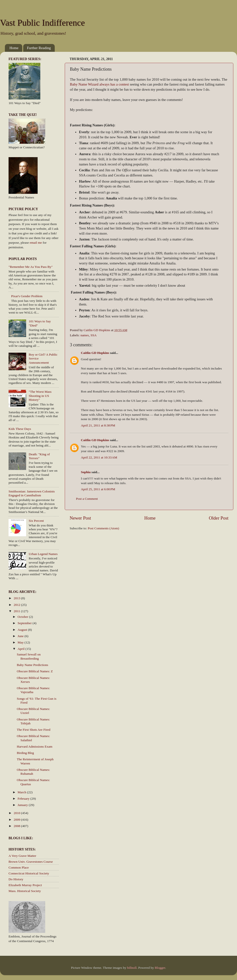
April (22, 649)
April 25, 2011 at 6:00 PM (98, 489)
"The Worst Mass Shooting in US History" (40, 396)
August (23, 630)
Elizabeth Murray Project (25, 885)
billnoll (132, 968)
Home (14, 48)
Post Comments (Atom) (103, 528)
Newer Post (80, 518)
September (25, 623)
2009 (17, 820)
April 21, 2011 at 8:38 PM (98, 425)
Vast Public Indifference (42, 23)
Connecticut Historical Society (29, 873)
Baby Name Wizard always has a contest (99, 84)
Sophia (86, 472)
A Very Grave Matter (22, 856)
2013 (17, 598)
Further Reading (39, 48)
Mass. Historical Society (25, 891)
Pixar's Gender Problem (27, 296)
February (24, 799)
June (21, 636)
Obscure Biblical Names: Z (35, 671)
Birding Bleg (25, 753)
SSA (93, 335)
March (22, 792)
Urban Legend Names (43, 554)
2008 (17, 826)
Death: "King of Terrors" (39, 456)
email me (36, 243)
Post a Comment (87, 499)
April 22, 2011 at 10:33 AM (99, 457)
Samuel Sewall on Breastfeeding (29, 656)
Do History (16, 879)
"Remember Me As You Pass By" (31, 267)
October (23, 617)
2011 (17, 611)
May (21, 642)
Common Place (19, 867)
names (85, 335)
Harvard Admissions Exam (35, 746)
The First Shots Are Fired (34, 730)
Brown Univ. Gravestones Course (31, 862)
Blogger (160, 968)
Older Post (219, 518)
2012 (17, 605)
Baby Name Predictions (32, 665)
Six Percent (36, 521)
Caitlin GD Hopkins (95, 353)
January (23, 805)
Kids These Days (20, 429)
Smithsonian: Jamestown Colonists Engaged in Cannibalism (32, 493)
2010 (17, 813)
